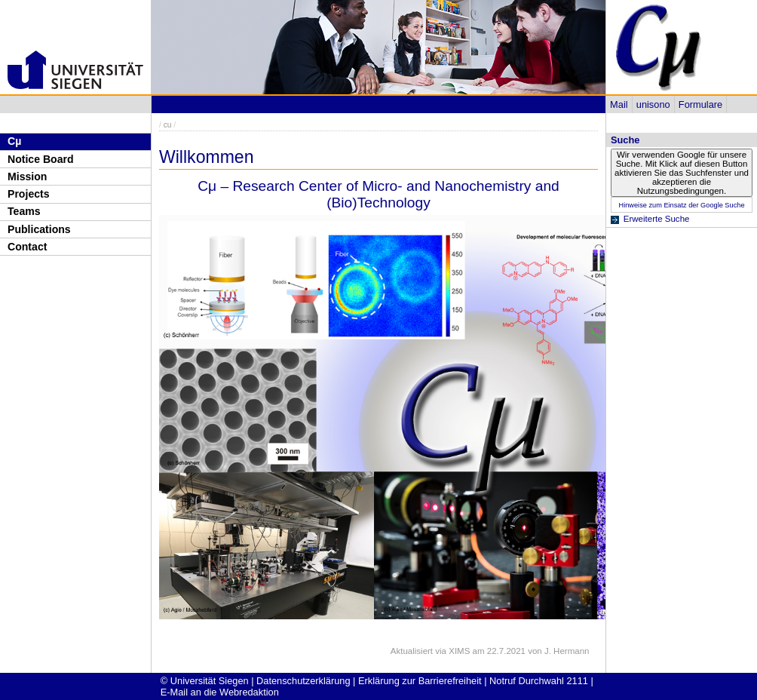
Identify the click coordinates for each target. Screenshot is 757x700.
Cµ (14, 141)
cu (168, 125)
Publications (39, 229)
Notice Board (41, 159)
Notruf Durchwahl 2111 (539, 681)
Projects (29, 194)
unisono (653, 104)
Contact (27, 247)
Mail (619, 104)
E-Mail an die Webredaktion (220, 692)
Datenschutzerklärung (303, 681)
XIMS (459, 651)
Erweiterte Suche (657, 219)
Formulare (700, 104)
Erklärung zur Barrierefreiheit (420, 681)
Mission (27, 177)
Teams (24, 211)
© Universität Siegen (205, 681)
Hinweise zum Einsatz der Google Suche (681, 205)
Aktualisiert (412, 651)
